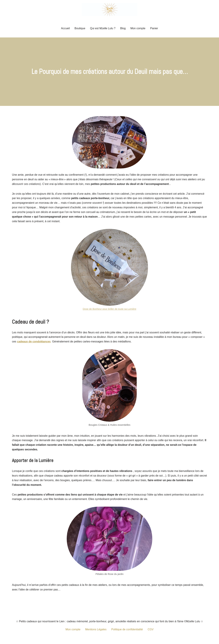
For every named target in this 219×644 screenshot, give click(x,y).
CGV (151, 631)
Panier (154, 28)
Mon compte (138, 28)
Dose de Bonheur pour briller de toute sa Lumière (109, 309)
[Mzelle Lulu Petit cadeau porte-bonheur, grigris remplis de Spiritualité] (110, 10)
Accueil (65, 28)
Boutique (80, 28)
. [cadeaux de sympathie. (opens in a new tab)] (51, 343)
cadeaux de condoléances (34, 343)
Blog (123, 28)
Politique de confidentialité (127, 631)
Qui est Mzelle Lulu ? (103, 28)
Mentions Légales (96, 631)
